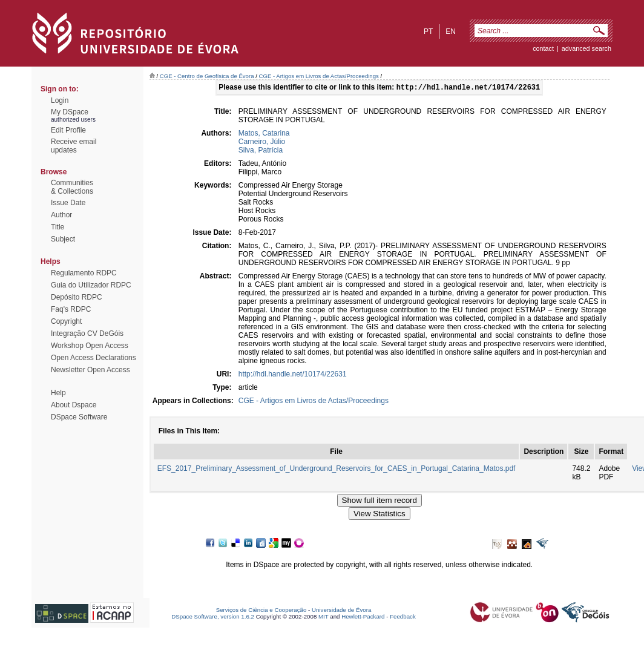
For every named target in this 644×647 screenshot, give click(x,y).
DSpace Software (79, 417)
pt (428, 31)
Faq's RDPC (71, 309)
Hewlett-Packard (363, 618)
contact (543, 48)
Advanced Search (586, 48)
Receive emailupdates (74, 146)
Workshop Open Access (90, 346)
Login (60, 100)
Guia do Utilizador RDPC (91, 285)
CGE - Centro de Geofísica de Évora (207, 76)
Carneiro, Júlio (262, 143)
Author (61, 215)
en (451, 31)
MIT (324, 618)
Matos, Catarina (264, 134)
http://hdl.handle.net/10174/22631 (293, 375)
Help (58, 393)
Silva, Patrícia (261, 151)
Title (57, 227)
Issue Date (68, 203)
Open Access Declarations (94, 358)
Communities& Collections (72, 187)
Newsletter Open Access (90, 370)
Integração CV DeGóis (87, 333)
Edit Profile (68, 130)
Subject (63, 239)
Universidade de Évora (341, 611)
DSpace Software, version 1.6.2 (213, 618)
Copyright (66, 321)
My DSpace (70, 112)
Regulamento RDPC (84, 273)
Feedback (403, 618)
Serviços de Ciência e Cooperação (261, 611)
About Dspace (74, 405)
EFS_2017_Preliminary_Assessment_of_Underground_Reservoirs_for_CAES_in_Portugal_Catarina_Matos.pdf (337, 470)
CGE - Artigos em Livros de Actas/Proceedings (318, 76)
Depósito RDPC (77, 297)
